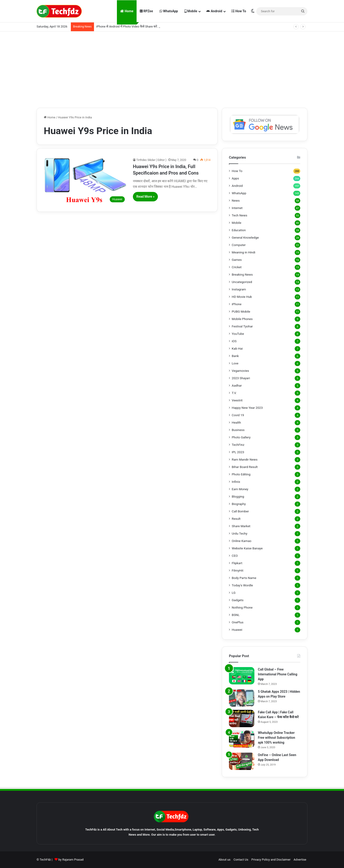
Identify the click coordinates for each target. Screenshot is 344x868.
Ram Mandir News (245, 459)
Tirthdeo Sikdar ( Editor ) (151, 160)
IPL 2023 (238, 452)
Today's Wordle (242, 585)
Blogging (238, 496)
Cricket (237, 267)
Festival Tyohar (242, 326)
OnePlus (238, 622)
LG (234, 593)
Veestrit (237, 400)
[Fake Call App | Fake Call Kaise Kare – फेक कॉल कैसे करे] (242, 719)
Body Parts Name (244, 578)
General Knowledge (245, 237)
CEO (235, 556)
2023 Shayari (241, 378)
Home (127, 11)
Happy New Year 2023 (247, 408)
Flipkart (237, 563)
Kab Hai (237, 348)
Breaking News (242, 274)
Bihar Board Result (245, 467)
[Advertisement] (172, 68)
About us (225, 860)
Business (238, 430)
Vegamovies (240, 371)
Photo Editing (241, 474)
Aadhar (237, 385)
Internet (237, 208)
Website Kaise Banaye (247, 548)
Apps (235, 178)
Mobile (191, 11)
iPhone (237, 304)
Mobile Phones (242, 319)
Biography (239, 504)
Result (236, 519)
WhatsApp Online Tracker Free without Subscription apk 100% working (277, 738)
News (236, 200)
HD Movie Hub (242, 297)
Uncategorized (242, 282)
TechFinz (238, 445)
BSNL (236, 615)
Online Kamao (242, 541)
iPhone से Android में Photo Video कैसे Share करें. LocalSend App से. (139, 26)
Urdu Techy (240, 533)
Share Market (241, 526)
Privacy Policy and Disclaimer (271, 860)
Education (239, 230)
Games (237, 260)
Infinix (236, 482)
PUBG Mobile (241, 311)
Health (236, 422)
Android (214, 11)
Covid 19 (238, 415)
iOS (234, 341)
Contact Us (241, 860)
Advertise (300, 860)
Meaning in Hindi (244, 252)
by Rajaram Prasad (71, 860)
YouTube (238, 334)
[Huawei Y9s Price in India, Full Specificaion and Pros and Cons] (85, 181)
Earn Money (240, 489)
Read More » (145, 197)
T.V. (234, 393)
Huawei (237, 630)
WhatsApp (169, 11)
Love (235, 363)
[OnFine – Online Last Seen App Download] (242, 761)
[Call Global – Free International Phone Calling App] (242, 676)
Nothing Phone (242, 607)
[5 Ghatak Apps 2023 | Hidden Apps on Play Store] (242, 698)
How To (239, 11)
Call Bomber (240, 511)
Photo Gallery (241, 437)
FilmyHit (238, 570)
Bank (235, 356)
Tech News (239, 215)
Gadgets (238, 600)
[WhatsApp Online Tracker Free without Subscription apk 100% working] (242, 739)
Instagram (239, 289)
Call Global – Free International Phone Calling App (278, 674)
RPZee (146, 11)
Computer (239, 245)
